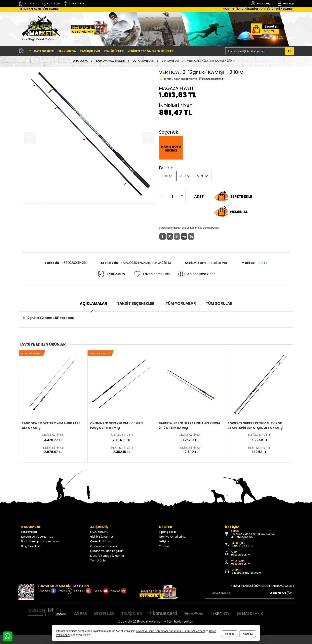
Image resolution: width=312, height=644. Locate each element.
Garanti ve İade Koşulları (107, 551)
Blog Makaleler (31, 546)
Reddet (230, 633)
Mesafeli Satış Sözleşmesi (108, 556)
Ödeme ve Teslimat (104, 546)
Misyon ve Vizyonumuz (37, 537)
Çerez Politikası (100, 541)
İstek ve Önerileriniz (172, 537)
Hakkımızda (67, 51)
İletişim (164, 541)
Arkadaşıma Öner (196, 274)
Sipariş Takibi (168, 532)
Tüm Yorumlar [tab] (181, 304)
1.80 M (167, 176)
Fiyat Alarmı (111, 274)
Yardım (164, 546)
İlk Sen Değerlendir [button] (212, 79)
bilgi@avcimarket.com (246, 573)
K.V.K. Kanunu (99, 532)
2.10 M (185, 176)
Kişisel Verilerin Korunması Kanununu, (159, 631)
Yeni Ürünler (98, 560)
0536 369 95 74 (241, 555)
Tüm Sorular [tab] (219, 304)
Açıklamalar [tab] (93, 304)
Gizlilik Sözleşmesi (102, 537)
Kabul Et (248, 633)
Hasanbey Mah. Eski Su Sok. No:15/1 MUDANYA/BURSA (253, 535)
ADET (199, 196)
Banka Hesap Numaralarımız (41, 541)
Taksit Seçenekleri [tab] (136, 304)
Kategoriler (41, 51)
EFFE (264, 263)
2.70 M (203, 176)
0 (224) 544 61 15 (242, 546)
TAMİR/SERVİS (90, 51)
